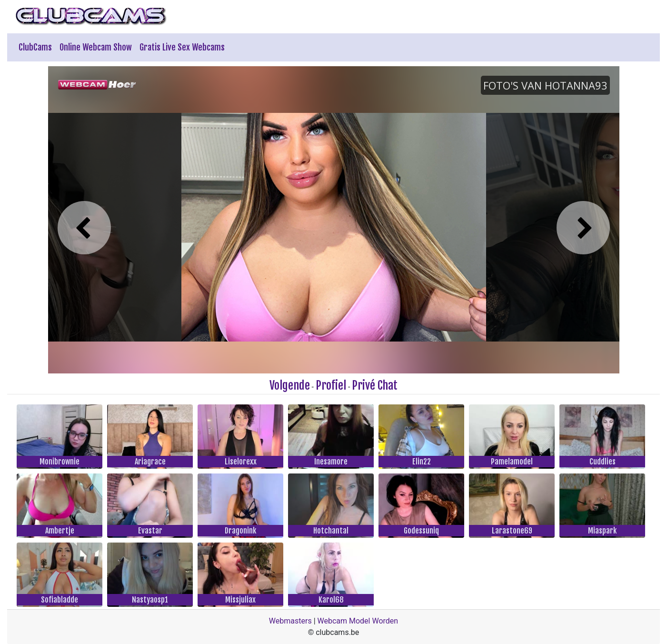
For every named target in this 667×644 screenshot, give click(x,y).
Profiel (331, 385)
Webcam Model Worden (358, 621)
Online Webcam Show (96, 47)
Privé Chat (375, 385)
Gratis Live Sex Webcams (182, 47)
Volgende (290, 385)
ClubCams (35, 47)
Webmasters (290, 621)
